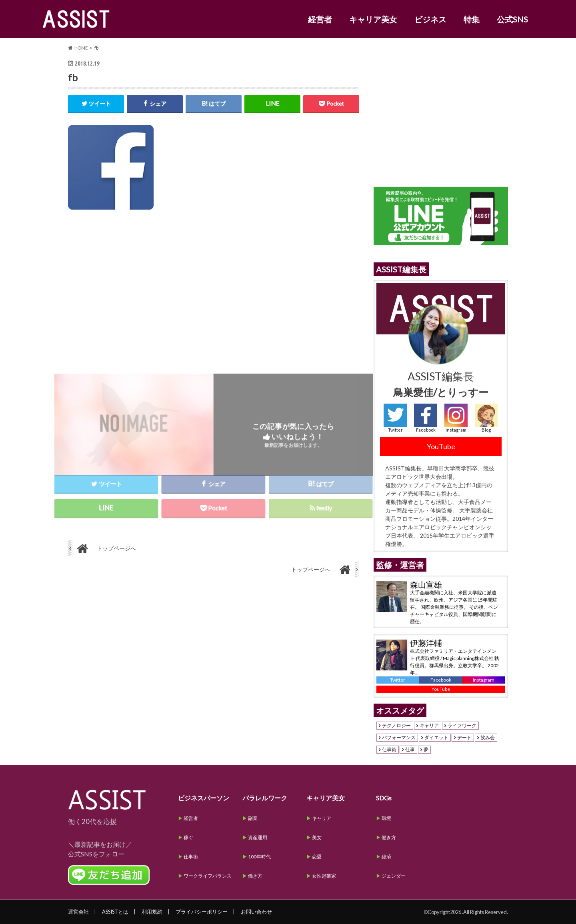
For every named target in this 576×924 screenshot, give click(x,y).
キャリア (429, 726)
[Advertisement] (214, 287)
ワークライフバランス (208, 876)
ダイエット (436, 738)
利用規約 (152, 912)
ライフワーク (462, 726)
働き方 (255, 876)
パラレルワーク (265, 798)
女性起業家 (324, 876)
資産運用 (258, 837)
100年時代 (259, 857)
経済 (386, 857)
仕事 (410, 750)
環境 (386, 818)
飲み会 (488, 738)
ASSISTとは (115, 912)
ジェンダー (394, 876)
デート (464, 738)
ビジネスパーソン (204, 798)
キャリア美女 (373, 19)
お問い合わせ (256, 912)
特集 (472, 19)
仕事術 (389, 750)
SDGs (384, 798)
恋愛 (317, 857)
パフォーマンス (399, 738)
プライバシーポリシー (202, 912)
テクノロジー (396, 726)
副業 (253, 818)
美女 (317, 837)
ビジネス (430, 19)
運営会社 (78, 912)
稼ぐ (188, 837)
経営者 (320, 19)
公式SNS (512, 19)
